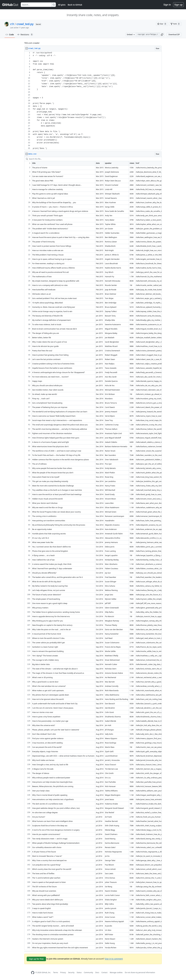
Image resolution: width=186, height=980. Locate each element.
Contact (104, 972)
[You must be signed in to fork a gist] (175, 24)
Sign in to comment (114, 959)
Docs (97, 972)
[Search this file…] (93, 159)
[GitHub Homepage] (33, 973)
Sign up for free (36, 959)
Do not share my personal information (140, 972)
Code (10, 35)
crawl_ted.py (25, 24)
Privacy (63, 972)
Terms (56, 972)
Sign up (178, 5)
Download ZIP (174, 35)
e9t (12, 24)
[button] (162, 35)
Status (79, 972)
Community (89, 972)
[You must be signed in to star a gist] (162, 24)
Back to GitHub (75, 5)
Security (71, 972)
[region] (93, 101)
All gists (62, 5)
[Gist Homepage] (10, 5)
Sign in (167, 5)
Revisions (25, 35)
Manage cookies (116, 972)
